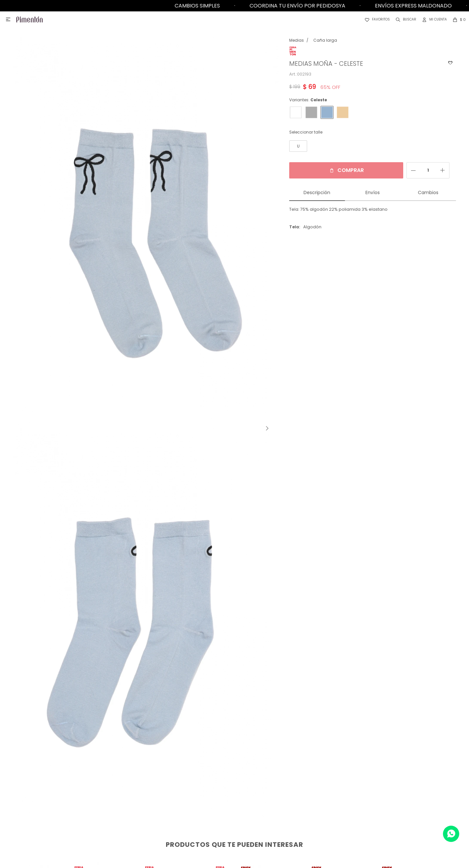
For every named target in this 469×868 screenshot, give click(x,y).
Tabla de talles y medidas (232, 809)
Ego (378, 789)
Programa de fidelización (232, 779)
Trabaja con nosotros (86, 779)
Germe (378, 769)
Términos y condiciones (232, 799)
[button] (405, 20)
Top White (378, 818)
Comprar (344, 170)
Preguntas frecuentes (232, 789)
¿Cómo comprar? (232, 760)
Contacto (86, 769)
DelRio (378, 809)
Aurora (378, 799)
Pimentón (378, 760)
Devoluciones (232, 769)
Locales (86, 760)
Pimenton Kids (378, 779)
